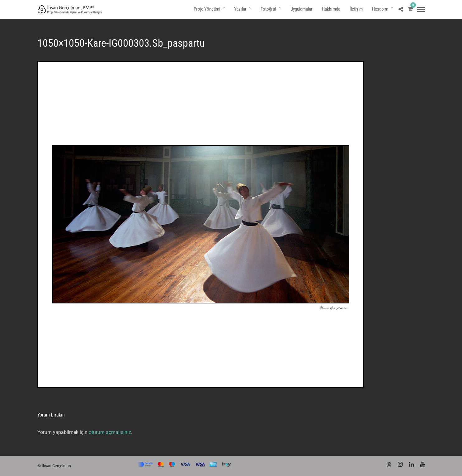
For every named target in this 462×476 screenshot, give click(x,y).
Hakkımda (331, 9)
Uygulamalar (302, 9)
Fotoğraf (269, 9)
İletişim (356, 9)
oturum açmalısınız (110, 432)
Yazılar (240, 9)
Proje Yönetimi (207, 9)
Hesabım (380, 9)
